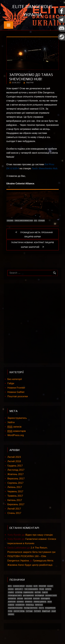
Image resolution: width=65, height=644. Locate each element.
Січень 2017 (14, 513)
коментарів (17, 431)
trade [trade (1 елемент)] (42, 589)
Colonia (10, 220)
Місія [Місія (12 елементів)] (50, 602)
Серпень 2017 (15, 483)
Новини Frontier (16, 388)
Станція (41, 220)
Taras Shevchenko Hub (44, 168)
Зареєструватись (17, 418)
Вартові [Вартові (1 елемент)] (38, 592)
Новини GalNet (16, 392)
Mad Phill (30, 83)
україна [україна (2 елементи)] (11, 614)
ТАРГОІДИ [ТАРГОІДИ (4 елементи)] (29, 611)
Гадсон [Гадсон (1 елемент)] (45, 592)
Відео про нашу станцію (39, 535)
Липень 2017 (15, 487)
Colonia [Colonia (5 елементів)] (29, 586)
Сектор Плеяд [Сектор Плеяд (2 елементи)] (19, 611)
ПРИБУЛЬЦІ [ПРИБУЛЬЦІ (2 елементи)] (30, 605)
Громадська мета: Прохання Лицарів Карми (36, 234)
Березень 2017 (16, 504)
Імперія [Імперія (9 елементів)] (48, 589)
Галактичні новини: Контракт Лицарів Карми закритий (33, 245)
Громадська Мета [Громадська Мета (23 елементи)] (15, 595)
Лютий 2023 (14, 457)
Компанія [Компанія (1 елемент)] (12, 602)
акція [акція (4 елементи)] (54, 611)
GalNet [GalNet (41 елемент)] (50, 586)
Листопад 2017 (16, 470)
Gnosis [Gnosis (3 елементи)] (11, 589)
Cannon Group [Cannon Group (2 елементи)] (19, 586)
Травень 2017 (15, 496)
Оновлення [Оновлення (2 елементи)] (20, 605)
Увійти (11, 422)
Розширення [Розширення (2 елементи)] (50, 608)
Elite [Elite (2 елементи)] (35, 586)
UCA (36, 220)
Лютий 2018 (14, 461)
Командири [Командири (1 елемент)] (45, 598)
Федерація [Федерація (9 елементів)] (46, 611)
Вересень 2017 (16, 479)
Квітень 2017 (15, 500)
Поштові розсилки (18, 396)
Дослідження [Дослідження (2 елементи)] (28, 595)
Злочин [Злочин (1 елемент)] (20, 598)
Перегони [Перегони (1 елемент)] (39, 605)
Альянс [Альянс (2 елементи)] (11, 592)
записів (14, 427)
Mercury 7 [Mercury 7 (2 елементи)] (19, 589)
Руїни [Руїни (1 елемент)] (10, 611)
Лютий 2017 (14, 509)
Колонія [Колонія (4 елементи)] (36, 598)
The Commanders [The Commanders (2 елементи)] (31, 589)
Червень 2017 (15, 491)
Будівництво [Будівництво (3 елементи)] (28, 592)
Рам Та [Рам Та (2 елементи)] (41, 608)
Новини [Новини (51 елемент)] (11, 605)
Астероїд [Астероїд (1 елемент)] (19, 592)
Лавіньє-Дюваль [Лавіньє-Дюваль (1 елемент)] (40, 602)
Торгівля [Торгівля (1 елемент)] (37, 611)
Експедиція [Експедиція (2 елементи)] (39, 595)
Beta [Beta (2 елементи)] (10, 586)
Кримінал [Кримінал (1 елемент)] (29, 602)
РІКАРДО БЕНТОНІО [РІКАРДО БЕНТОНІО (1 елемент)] (31, 608)
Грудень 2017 (15, 466)
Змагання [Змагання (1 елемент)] (28, 598)
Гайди (11, 383)
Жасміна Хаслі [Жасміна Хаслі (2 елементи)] (51, 595)
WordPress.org (16, 435)
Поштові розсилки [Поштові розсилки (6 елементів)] (15, 608)
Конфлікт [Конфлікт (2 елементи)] (20, 602)
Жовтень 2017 (15, 474)
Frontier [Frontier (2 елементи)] (42, 586)
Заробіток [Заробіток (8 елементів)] (12, 598)
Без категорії (15, 379)
